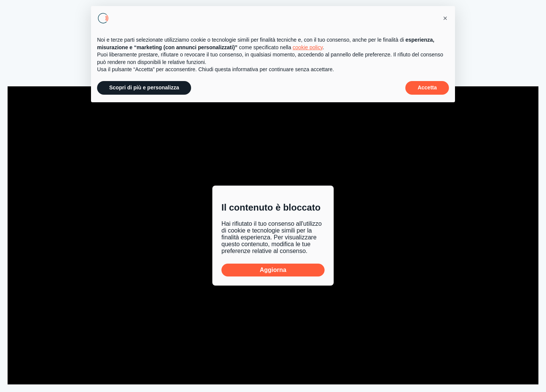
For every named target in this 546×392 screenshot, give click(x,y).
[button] (445, 18)
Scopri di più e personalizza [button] (144, 87)
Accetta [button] (427, 87)
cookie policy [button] (308, 47)
